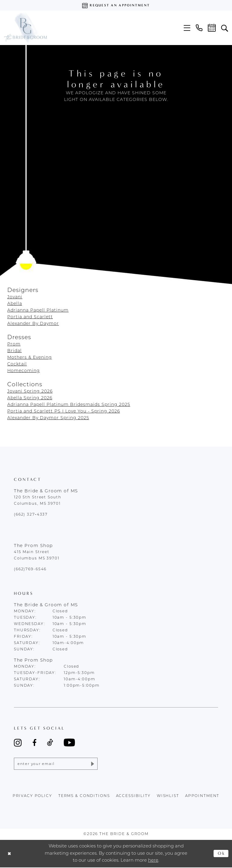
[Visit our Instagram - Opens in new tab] (18, 743)
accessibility (133, 797)
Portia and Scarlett (30, 317)
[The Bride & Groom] (25, 28)
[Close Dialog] (10, 854)
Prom (14, 344)
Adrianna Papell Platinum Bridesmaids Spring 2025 (69, 405)
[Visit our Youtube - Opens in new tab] (69, 742)
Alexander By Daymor (33, 324)
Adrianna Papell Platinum (38, 311)
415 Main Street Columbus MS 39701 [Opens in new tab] (37, 555)
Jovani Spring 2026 (30, 392)
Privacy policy (32, 797)
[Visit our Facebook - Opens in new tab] (34, 743)
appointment (202, 797)
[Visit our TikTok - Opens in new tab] (50, 743)
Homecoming (24, 371)
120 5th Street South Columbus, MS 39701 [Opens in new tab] (37, 501)
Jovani (15, 297)
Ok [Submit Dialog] (221, 854)
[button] (187, 28)
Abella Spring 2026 (30, 398)
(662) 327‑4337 (31, 515)
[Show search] (225, 28)
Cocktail (17, 364)
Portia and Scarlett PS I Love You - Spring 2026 (64, 411)
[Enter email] (56, 764)
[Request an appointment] (116, 5)
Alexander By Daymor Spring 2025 (48, 418)
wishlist (168, 797)
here (153, 861)
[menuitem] (187, 28)
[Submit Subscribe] (92, 764)
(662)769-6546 (30, 569)
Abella (15, 304)
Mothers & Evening (30, 358)
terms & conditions (84, 797)
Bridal (14, 351)
